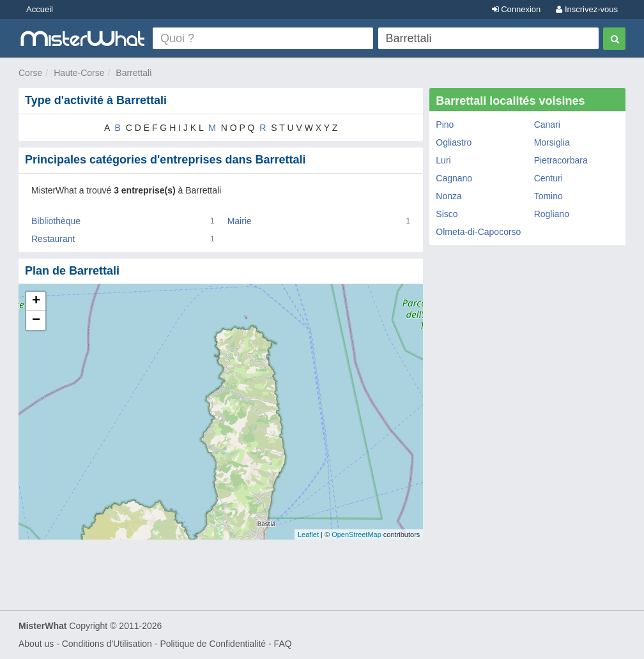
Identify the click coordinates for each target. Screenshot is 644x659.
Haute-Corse (79, 73)
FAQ (283, 644)
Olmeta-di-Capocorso (478, 232)
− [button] (36, 321)
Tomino (548, 196)
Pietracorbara (561, 160)
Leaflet (308, 534)
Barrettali (134, 73)
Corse (30, 73)
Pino (445, 125)
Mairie (240, 221)
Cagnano (454, 178)
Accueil (40, 9)
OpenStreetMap (356, 534)
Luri (443, 160)
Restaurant (53, 239)
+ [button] (36, 301)
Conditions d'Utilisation (107, 644)
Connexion (517, 9)
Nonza (448, 196)
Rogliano (552, 214)
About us (36, 644)
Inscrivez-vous (587, 9)
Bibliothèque (56, 221)
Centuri (548, 178)
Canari (547, 125)
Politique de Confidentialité (213, 644)
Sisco (447, 214)
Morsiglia (552, 142)
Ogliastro (454, 142)
